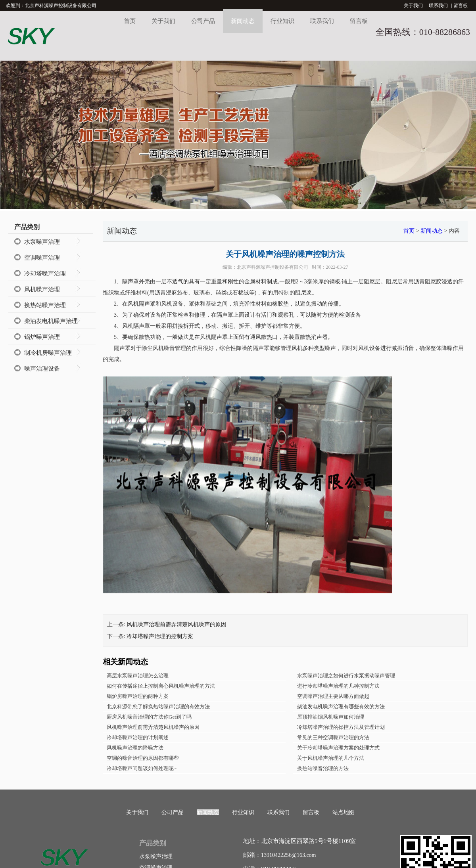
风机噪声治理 (42, 289)
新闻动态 (243, 21)
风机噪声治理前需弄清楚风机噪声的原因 (177, 624)
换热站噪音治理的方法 (323, 768)
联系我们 (438, 6)
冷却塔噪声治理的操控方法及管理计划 (341, 727)
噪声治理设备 (42, 369)
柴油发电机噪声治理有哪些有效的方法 (341, 706)
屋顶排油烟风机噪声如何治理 (331, 717)
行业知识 (282, 21)
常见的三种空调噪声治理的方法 (333, 737)
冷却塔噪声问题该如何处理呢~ (142, 768)
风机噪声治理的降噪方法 (135, 748)
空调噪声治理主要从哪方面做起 (333, 696)
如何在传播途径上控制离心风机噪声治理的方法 (161, 686)
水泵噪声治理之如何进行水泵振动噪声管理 (346, 676)
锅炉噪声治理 (42, 337)
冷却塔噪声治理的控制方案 (160, 636)
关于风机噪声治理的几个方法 (331, 758)
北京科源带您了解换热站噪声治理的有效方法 (158, 706)
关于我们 (413, 6)
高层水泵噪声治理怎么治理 (138, 676)
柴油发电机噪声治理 (51, 321)
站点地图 (344, 812)
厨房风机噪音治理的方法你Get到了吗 (149, 717)
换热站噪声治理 (45, 305)
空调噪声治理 (42, 258)
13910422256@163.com (289, 855)
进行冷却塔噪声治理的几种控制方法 (338, 686)
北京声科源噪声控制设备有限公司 (273, 267)
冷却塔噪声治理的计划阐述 (138, 737)
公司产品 (203, 21)
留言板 (461, 6)
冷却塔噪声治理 (45, 273)
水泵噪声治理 (42, 242)
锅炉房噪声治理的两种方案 (138, 696)
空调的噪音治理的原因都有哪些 (143, 758)
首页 (130, 21)
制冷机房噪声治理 (48, 353)
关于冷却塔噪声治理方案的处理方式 (338, 748)
